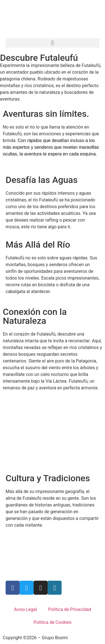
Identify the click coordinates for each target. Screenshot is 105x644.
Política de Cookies (52, 622)
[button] (53, 43)
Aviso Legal (25, 609)
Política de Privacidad (70, 609)
